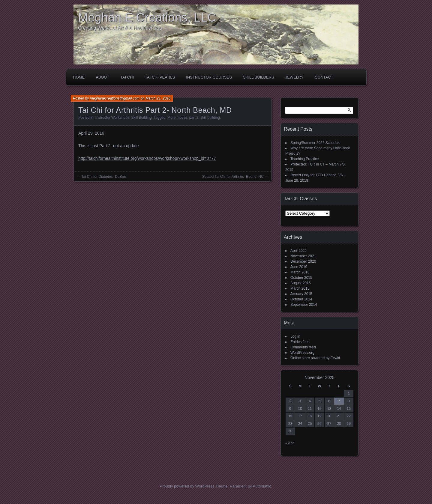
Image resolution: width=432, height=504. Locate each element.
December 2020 (303, 261)
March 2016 (300, 272)
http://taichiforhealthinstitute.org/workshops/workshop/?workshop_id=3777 (147, 158)
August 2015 (300, 283)
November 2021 (303, 256)
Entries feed (300, 342)
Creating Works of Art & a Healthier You (120, 28)
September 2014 (304, 305)
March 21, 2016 (158, 98)
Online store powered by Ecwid (315, 358)
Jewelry (294, 77)
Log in (295, 336)
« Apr (289, 443)
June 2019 (299, 267)
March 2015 (300, 288)
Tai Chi (127, 77)
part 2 (194, 118)
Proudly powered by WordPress (187, 486)
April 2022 (298, 251)
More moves (177, 118)
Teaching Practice (305, 159)
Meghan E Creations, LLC (147, 17)
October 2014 (301, 299)
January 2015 (301, 294)
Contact (324, 77)
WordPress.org (302, 353)
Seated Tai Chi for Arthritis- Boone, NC (233, 177)
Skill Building (142, 118)
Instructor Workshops (112, 118)
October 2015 (301, 278)
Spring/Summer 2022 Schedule (315, 143)
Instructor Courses (209, 77)
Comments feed (303, 347)
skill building (210, 118)
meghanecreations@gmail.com (115, 98)
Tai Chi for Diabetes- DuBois (104, 177)
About (102, 77)
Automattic (262, 486)
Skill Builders (259, 77)
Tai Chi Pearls (160, 77)
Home (79, 77)
